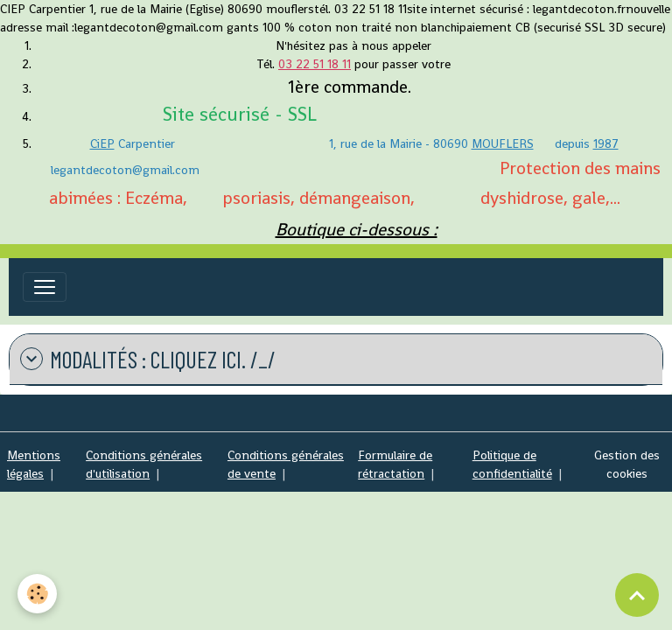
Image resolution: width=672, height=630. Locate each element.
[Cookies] (37, 594)
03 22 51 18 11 (315, 64)
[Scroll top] (637, 595)
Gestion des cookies (627, 464)
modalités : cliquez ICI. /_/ (148, 359)
